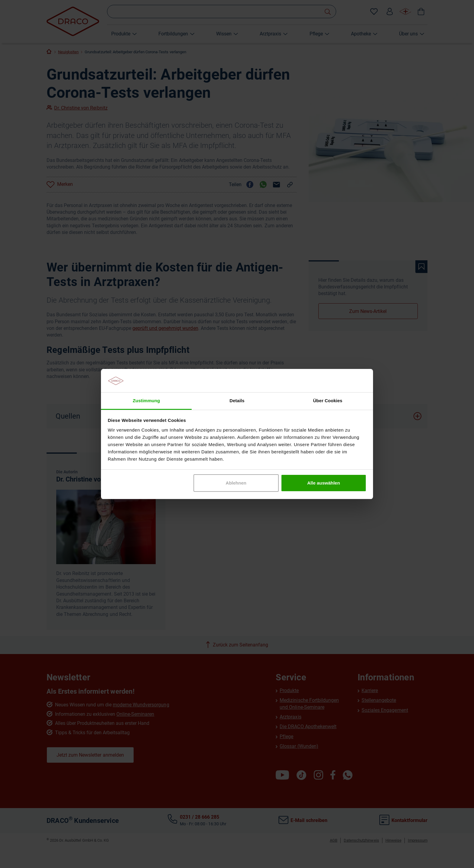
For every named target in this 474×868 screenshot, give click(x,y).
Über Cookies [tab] (328, 401)
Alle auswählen (323, 483)
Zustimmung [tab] (146, 401)
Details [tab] (237, 401)
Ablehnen (236, 483)
